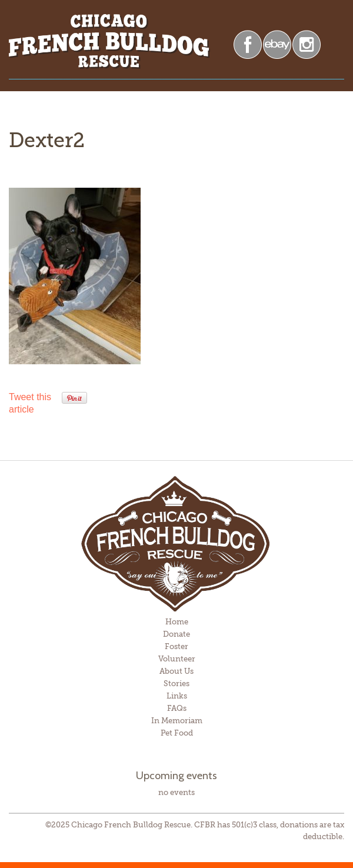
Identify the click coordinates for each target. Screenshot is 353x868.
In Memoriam (177, 721)
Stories (176, 684)
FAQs (177, 708)
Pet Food (177, 733)
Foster (176, 646)
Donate (176, 634)
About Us (176, 671)
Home (177, 622)
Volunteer (177, 659)
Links (177, 696)
